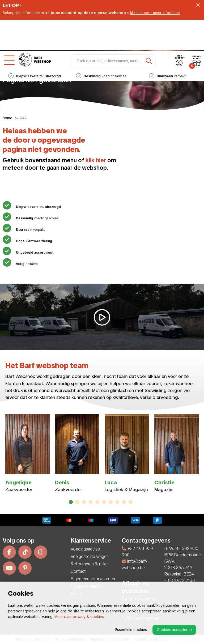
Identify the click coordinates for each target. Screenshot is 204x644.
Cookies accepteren (174, 630)
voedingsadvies (101, 45)
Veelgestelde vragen (90, 556)
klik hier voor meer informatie (155, 13)
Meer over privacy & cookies (79, 617)
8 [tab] (117, 502)
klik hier (96, 160)
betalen (26, 264)
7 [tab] (111, 502)
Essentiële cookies (131, 630)
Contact (78, 571)
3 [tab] (84, 502)
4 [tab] (91, 502)
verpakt (167, 45)
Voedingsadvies (85, 549)
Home (7, 118)
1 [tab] (71, 502)
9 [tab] (124, 502)
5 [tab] (97, 502)
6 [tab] (104, 502)
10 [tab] (131, 502)
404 (23, 118)
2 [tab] (77, 502)
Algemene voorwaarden (93, 579)
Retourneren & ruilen (90, 564)
